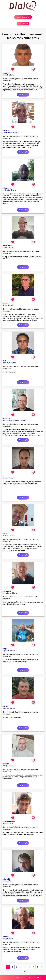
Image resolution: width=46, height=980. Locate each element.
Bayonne (6, 651)
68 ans (14, 593)
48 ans (12, 651)
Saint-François (8, 133)
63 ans (10, 881)
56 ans (13, 708)
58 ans (12, 535)
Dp (3, 476)
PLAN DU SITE (31, 977)
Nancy (5, 305)
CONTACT (41, 977)
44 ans (23, 420)
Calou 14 (6, 764)
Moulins (5, 535)
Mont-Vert (6, 363)
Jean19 (5, 706)
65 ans (11, 305)
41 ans (13, 190)
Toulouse (6, 708)
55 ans (16, 133)
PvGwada (6, 131)
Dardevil (5, 303)
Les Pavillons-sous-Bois (11, 420)
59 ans (11, 248)
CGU (22, 977)
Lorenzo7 (6, 937)
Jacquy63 (6, 73)
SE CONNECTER (23, 24)
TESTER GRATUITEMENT (23, 17)
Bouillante (6, 190)
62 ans (11, 75)
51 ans (11, 766)
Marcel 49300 (7, 246)
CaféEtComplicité (9, 821)
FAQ (18, 977)
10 (25, 971)
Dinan (5, 881)
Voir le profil (23, 95)
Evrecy (5, 766)
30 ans (11, 478)
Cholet (5, 248)
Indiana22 (6, 879)
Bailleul (5, 75)
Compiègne (7, 593)
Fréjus (5, 938)
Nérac (5, 823)
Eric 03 (5, 534)
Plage (5, 649)
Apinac (5, 478)
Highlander (6, 418)
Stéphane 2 (7, 188)
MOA (4, 361)
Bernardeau (7, 591)
